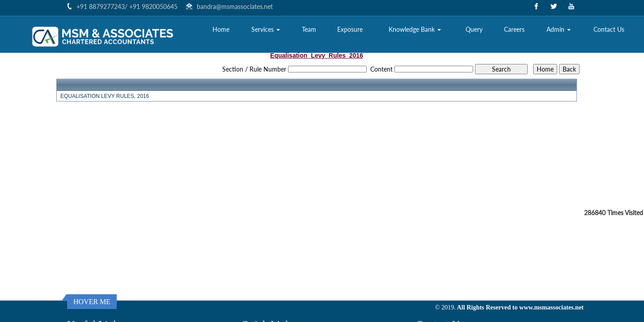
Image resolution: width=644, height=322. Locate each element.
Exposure (350, 29)
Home (221, 29)
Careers (514, 29)
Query (474, 29)
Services (266, 29)
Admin (559, 29)
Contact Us (609, 29)
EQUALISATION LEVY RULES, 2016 (105, 96)
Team (309, 29)
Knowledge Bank (415, 29)
